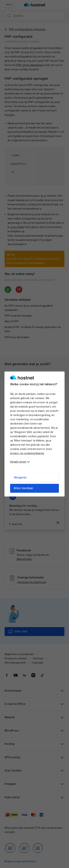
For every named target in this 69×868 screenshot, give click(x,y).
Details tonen (18, 462)
